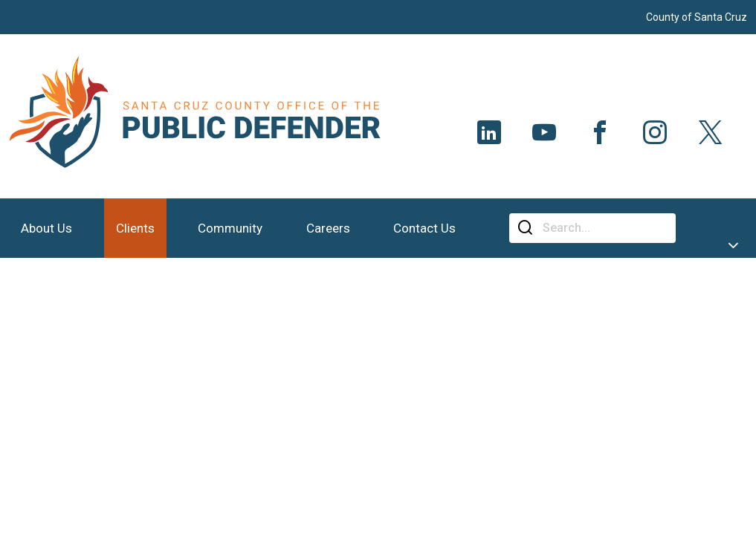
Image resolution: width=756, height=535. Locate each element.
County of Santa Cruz (697, 17)
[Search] (604, 228)
